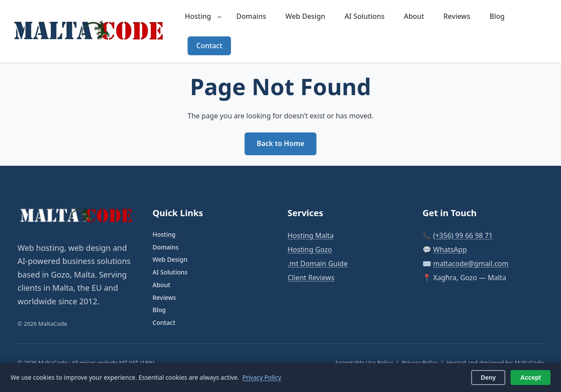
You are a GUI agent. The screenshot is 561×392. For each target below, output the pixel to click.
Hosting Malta (311, 235)
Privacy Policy (420, 363)
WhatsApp (450, 249)
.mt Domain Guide (318, 264)
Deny (488, 378)
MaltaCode (529, 363)
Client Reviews (311, 278)
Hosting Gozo (310, 249)
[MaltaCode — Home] (90, 31)
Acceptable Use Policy (364, 363)
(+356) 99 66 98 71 (463, 235)
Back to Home (281, 143)
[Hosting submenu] (220, 17)
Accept (531, 378)
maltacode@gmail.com (471, 264)
